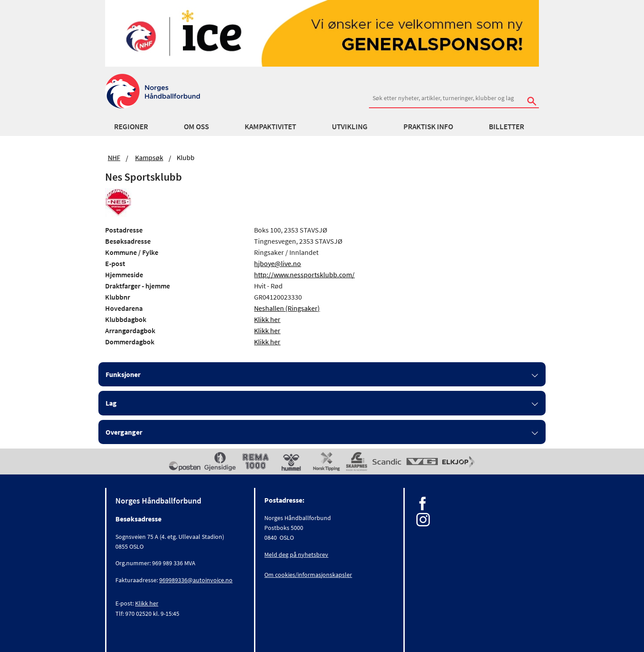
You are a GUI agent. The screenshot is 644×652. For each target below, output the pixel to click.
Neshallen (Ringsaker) (287, 308)
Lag (111, 403)
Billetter (506, 127)
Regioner (131, 127)
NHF (114, 157)
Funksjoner (123, 374)
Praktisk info (428, 127)
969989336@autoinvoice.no (196, 580)
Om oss (196, 127)
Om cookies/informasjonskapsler (308, 575)
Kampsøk (149, 157)
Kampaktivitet (270, 127)
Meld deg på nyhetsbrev (296, 555)
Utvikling (350, 127)
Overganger (124, 432)
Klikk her (267, 319)
